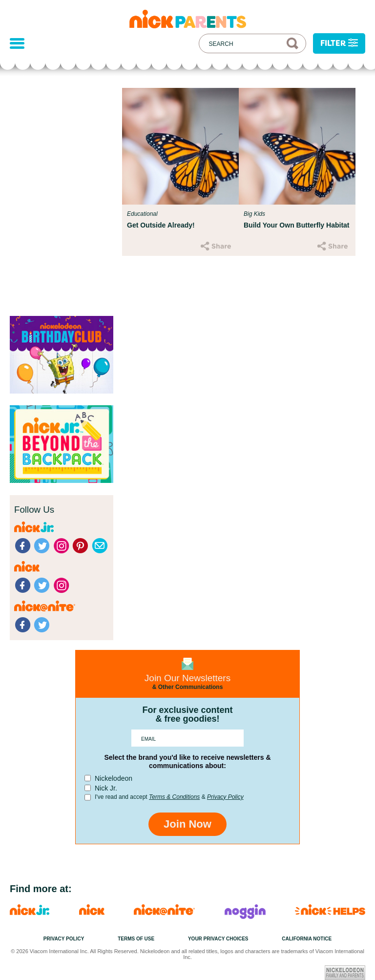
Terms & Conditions (174, 797)
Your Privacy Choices (218, 939)
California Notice (307, 939)
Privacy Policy (225, 797)
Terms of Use (136, 939)
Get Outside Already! (161, 225)
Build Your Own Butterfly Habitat (297, 225)
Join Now (187, 824)
